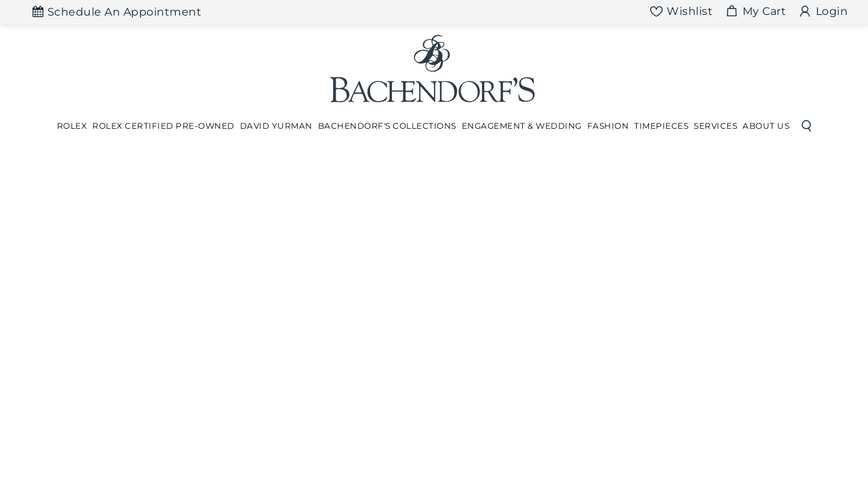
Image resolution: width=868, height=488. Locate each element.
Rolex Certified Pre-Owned (163, 126)
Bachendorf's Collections (387, 126)
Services (715, 126)
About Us (766, 126)
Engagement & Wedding (522, 126)
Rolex (72, 126)
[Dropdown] (72, 126)
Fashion (608, 126)
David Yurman (276, 126)
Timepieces (661, 126)
